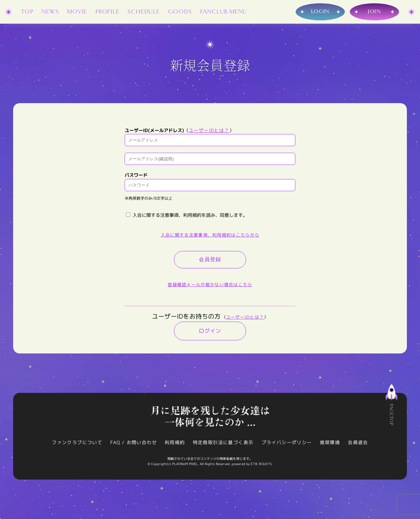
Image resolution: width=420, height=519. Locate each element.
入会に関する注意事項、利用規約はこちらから (210, 235)
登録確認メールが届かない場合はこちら (210, 284)
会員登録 (210, 259)
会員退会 (358, 442)
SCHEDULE (143, 12)
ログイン (210, 331)
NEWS (50, 12)
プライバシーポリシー (287, 442)
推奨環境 (330, 442)
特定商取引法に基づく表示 (223, 442)
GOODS (180, 12)
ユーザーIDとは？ (209, 130)
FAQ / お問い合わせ (134, 442)
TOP (27, 12)
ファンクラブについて (77, 442)
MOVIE (77, 12)
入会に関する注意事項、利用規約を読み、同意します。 (187, 215)
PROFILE (107, 12)
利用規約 (175, 442)
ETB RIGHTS (262, 464)
